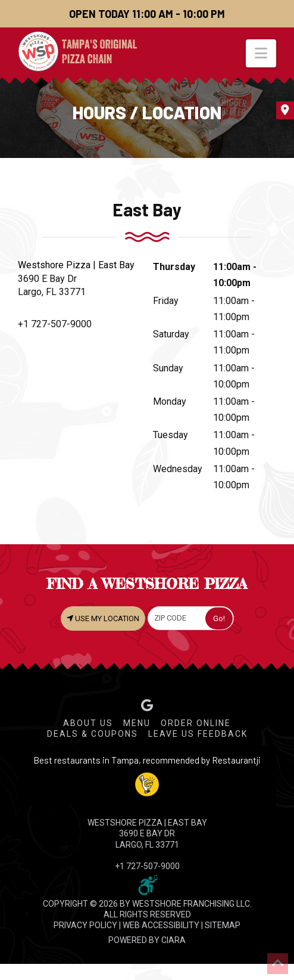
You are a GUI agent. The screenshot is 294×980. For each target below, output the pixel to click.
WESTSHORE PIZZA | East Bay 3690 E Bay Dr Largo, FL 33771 (147, 833)
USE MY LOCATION (103, 618)
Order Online (196, 723)
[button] (261, 53)
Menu (137, 723)
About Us (88, 723)
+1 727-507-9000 (55, 324)
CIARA (173, 940)
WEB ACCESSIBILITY (161, 925)
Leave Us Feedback (198, 734)
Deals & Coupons (93, 734)
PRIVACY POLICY (85, 925)
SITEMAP (223, 925)
